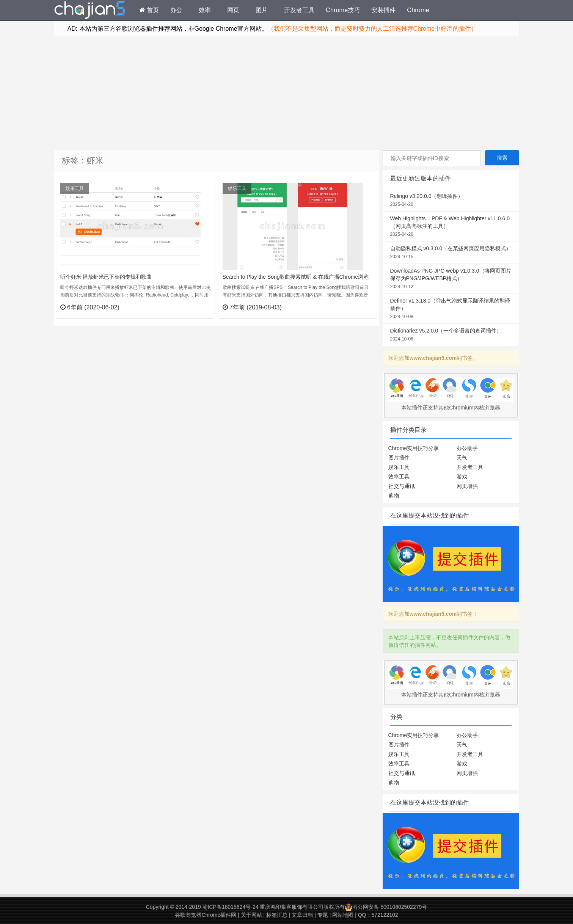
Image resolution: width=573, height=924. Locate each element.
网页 (233, 10)
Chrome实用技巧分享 (414, 448)
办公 (176, 10)
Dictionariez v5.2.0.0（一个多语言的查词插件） (451, 335)
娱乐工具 (75, 188)
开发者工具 (299, 10)
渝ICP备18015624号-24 (231, 907)
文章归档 (302, 915)
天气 (462, 458)
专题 (323, 915)
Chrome (418, 10)
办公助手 (467, 448)
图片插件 (399, 458)
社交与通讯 (402, 486)
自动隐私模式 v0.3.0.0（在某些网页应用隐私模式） (451, 253)
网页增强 (467, 486)
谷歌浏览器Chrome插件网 (206, 915)
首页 (149, 10)
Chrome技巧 (343, 10)
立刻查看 (194, 307)
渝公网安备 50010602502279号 (386, 907)
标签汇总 (277, 915)
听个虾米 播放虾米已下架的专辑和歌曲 (106, 277)
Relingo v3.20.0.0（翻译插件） (451, 201)
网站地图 (343, 915)
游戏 (462, 477)
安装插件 (383, 10)
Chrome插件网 (90, 11)
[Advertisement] (287, 93)
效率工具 (399, 477)
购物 (394, 496)
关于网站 (251, 915)
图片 (262, 10)
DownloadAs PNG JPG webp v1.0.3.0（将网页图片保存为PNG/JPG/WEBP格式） (451, 279)
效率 (205, 10)
